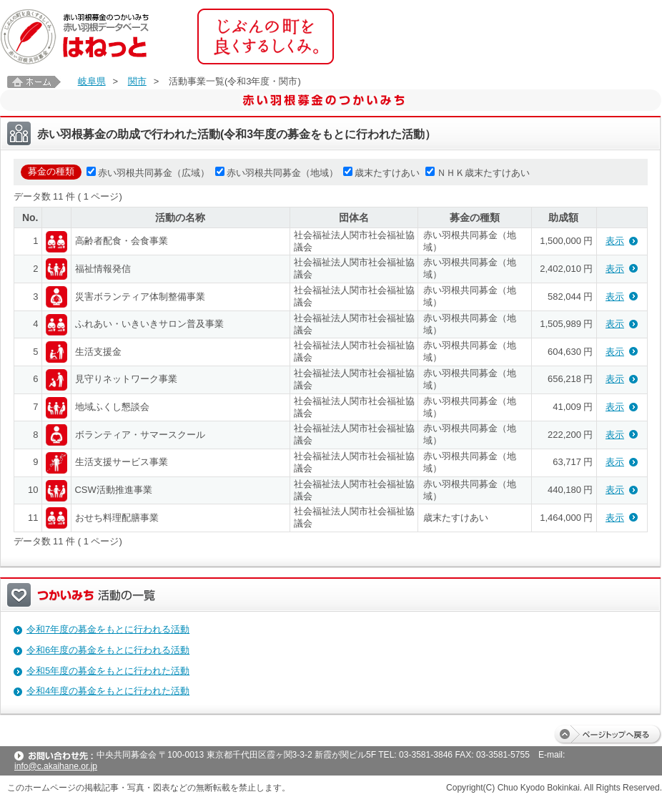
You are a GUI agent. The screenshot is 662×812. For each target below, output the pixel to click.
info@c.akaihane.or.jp (56, 766)
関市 (137, 81)
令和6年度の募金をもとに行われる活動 (108, 650)
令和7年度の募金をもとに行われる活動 (108, 629)
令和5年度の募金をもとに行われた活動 (108, 671)
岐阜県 (92, 81)
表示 (615, 241)
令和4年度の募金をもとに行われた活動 (108, 691)
